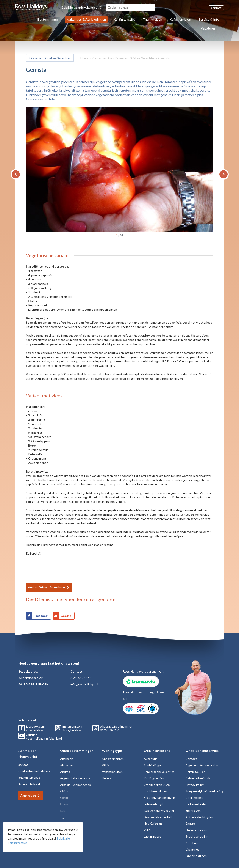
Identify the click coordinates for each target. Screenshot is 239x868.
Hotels (106, 778)
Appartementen (113, 759)
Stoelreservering (197, 836)
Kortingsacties (124, 19)
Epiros (64, 804)
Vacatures (208, 28)
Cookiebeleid (194, 798)
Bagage (191, 823)
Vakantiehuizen (112, 772)
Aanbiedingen (153, 765)
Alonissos (67, 765)
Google (66, 616)
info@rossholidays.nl (84, 684)
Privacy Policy (195, 785)
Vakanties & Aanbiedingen (86, 19)
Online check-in (196, 830)
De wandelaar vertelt (158, 817)
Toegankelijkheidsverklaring (204, 791)
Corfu (64, 798)
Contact (191, 759)
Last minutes (152, 836)
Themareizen (152, 19)
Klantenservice (102, 58)
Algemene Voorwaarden (202, 765)
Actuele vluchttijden (199, 817)
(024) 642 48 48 (81, 678)
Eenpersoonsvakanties (159, 772)
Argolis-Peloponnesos (75, 778)
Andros (65, 772)
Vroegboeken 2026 (157, 785)
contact (216, 8)
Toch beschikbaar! (156, 791)
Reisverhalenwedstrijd (159, 811)
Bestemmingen (48, 19)
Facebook (41, 616)
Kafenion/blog (180, 19)
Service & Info (209, 19)
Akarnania (67, 759)
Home (84, 58)
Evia (63, 811)
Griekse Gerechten (143, 58)
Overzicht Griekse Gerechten (51, 58)
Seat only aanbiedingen (159, 798)
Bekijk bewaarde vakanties (82, 7)
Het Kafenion (153, 823)
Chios (64, 791)
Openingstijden (196, 856)
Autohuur (150, 759)
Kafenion (121, 58)
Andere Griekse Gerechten (46, 587)
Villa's (106, 765)
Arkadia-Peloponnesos (75, 785)
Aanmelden (28, 795)
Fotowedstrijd (153, 804)
